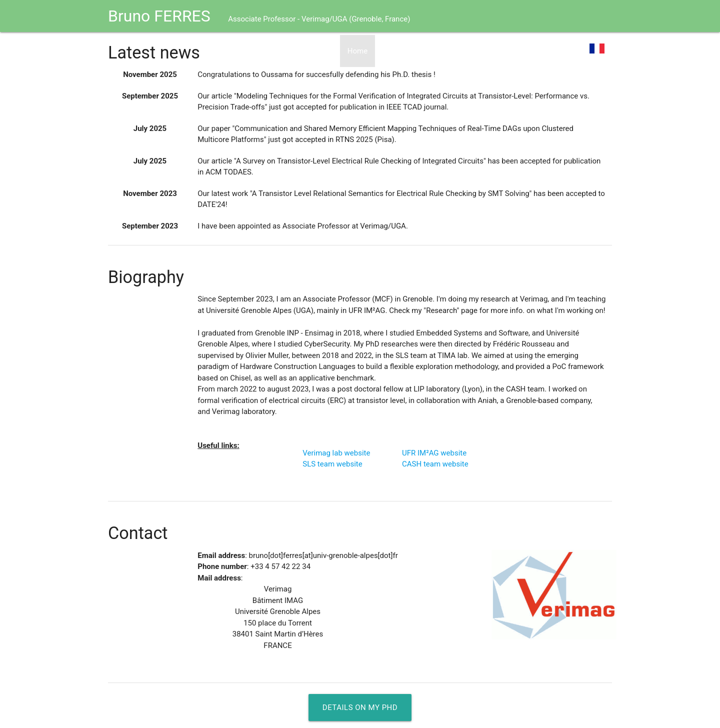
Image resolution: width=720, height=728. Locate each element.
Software (514, 51)
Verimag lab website (336, 453)
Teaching (559, 51)
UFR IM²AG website (434, 453)
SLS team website (332, 464)
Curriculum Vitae (410, 51)
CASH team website (435, 464)
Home (357, 51)
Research (468, 51)
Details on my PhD (360, 707)
